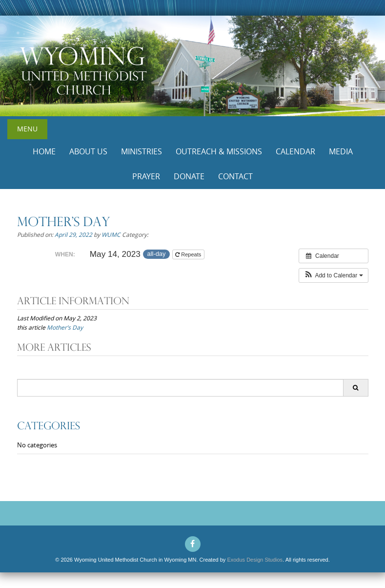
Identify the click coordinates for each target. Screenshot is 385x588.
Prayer (146, 176)
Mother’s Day (65, 327)
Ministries (142, 151)
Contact (235, 176)
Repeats (189, 254)
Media (341, 151)
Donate (189, 176)
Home (44, 151)
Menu (27, 129)
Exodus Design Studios (255, 560)
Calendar (295, 151)
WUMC (111, 234)
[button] (334, 275)
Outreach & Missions (219, 151)
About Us (88, 151)
